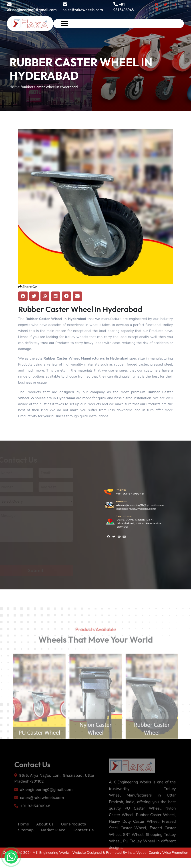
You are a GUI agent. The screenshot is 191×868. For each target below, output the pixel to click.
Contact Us (84, 841)
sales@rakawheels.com (83, 7)
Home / (16, 87)
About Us (44, 835)
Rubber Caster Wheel (156, 740)
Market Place (52, 841)
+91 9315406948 (130, 503)
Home (21, 835)
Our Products (74, 835)
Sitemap (23, 841)
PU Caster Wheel (35, 744)
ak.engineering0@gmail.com (32, 7)
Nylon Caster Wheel (95, 740)
